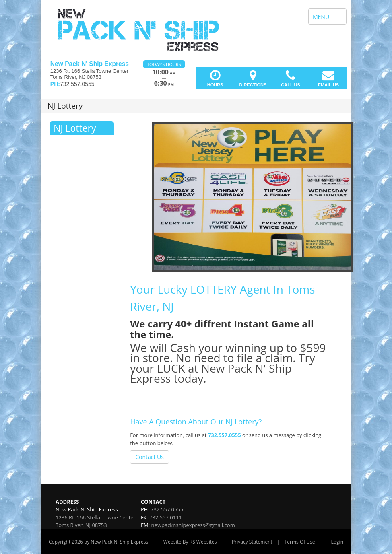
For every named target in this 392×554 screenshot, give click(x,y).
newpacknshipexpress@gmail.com (193, 525)
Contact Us (150, 457)
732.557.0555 (225, 435)
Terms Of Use (300, 542)
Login (337, 542)
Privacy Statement (252, 542)
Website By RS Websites (190, 542)
